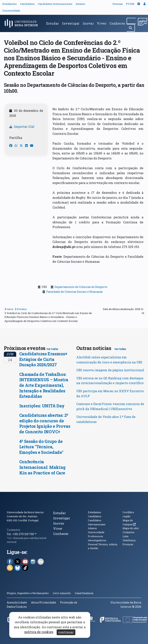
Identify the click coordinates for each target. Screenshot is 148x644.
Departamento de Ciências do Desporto (81, 287)
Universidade (11, 11)
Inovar (88, 23)
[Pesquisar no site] (131, 21)
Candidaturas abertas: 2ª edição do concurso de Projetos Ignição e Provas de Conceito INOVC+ (45, 423)
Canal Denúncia (84, 593)
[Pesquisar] (131, 28)
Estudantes (10, 4)
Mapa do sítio (131, 528)
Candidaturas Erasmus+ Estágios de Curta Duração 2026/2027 (43, 359)
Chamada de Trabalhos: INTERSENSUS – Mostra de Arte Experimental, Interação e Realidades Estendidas (44, 385)
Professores (95, 536)
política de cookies (39, 632)
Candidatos (27, 4)
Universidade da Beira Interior (25, 512)
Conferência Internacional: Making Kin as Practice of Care (42, 467)
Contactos (13, 530)
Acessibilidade (17, 602)
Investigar (71, 23)
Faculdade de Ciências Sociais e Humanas (74, 292)
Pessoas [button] (118, 4)
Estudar (53, 23)
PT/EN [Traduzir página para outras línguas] (130, 4)
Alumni (80, 4)
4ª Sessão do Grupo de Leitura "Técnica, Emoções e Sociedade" (41, 447)
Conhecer (117, 23)
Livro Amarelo (62, 593)
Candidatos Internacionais (55, 4)
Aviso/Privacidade (44, 602)
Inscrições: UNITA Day (42, 406)
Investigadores (97, 540)
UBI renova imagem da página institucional (110, 370)
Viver (102, 23)
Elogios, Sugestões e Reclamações (28, 593)
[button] (139, 4)
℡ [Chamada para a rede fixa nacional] (36, 534)
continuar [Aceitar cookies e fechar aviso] (66, 632)
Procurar (128, 544)
